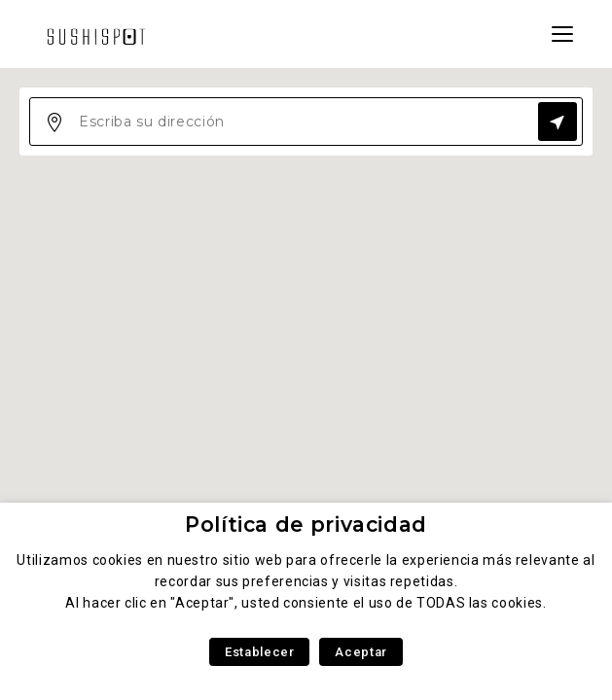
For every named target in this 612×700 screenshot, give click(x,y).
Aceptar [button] (360, 652)
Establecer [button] (259, 652)
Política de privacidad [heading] (306, 525)
